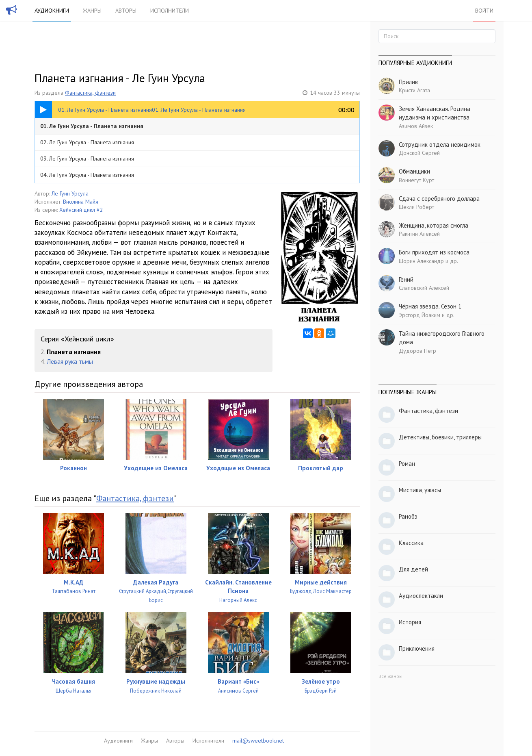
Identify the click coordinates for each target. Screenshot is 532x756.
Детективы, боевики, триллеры (440, 437)
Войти (484, 11)
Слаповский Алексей (424, 288)
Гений (406, 279)
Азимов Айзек (416, 126)
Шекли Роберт (416, 207)
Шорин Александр (421, 261)
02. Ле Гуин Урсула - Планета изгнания (87, 142)
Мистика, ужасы (420, 490)
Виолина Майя (81, 202)
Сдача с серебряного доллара (439, 199)
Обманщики (414, 171)
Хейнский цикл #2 (81, 210)
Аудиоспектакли (421, 596)
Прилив (408, 82)
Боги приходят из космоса (434, 252)
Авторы (126, 11)
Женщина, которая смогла (434, 225)
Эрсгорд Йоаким (420, 315)
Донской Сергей (419, 153)
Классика (411, 543)
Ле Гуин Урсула (70, 193)
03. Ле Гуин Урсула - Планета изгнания (87, 159)
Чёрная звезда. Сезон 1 (430, 306)
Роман (407, 464)
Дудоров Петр (417, 351)
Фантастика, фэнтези (90, 93)
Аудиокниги (52, 11)
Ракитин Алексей (419, 234)
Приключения (417, 648)
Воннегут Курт (416, 180)
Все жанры (390, 676)
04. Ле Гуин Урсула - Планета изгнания (87, 175)
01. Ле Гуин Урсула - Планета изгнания (92, 126)
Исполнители (170, 11)
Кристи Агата (414, 90)
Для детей (413, 569)
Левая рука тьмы (70, 361)
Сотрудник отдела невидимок (440, 144)
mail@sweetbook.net (258, 741)
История (410, 622)
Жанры (92, 11)
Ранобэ (408, 516)
